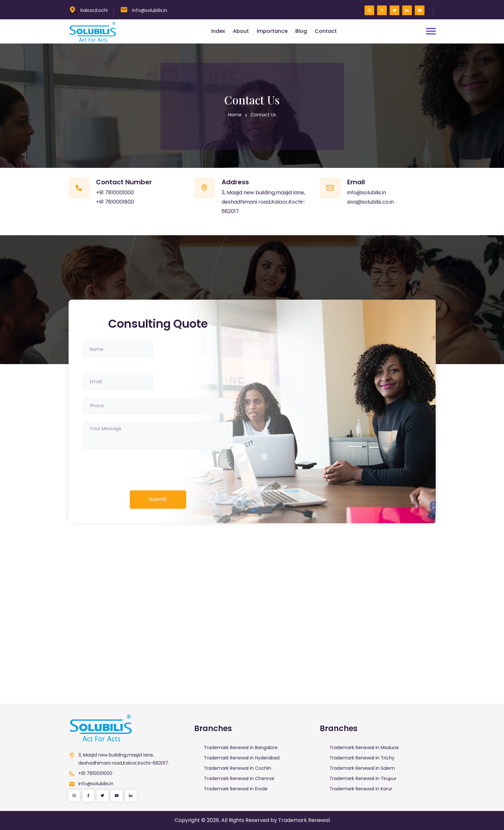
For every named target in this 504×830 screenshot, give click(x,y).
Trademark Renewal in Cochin (238, 768)
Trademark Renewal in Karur (361, 789)
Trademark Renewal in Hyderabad (242, 758)
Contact (326, 31)
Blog (301, 31)
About (241, 31)
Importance (272, 31)
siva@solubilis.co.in (371, 202)
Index (218, 31)
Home (235, 115)
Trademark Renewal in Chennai (239, 778)
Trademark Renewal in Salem (362, 768)
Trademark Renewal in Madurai (364, 748)
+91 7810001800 (115, 202)
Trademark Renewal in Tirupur (363, 778)
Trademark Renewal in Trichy (362, 758)
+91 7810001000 (115, 193)
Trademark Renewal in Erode (236, 789)
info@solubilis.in (150, 10)
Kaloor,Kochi (94, 10)
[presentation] (132, 470)
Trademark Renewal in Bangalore (241, 748)
